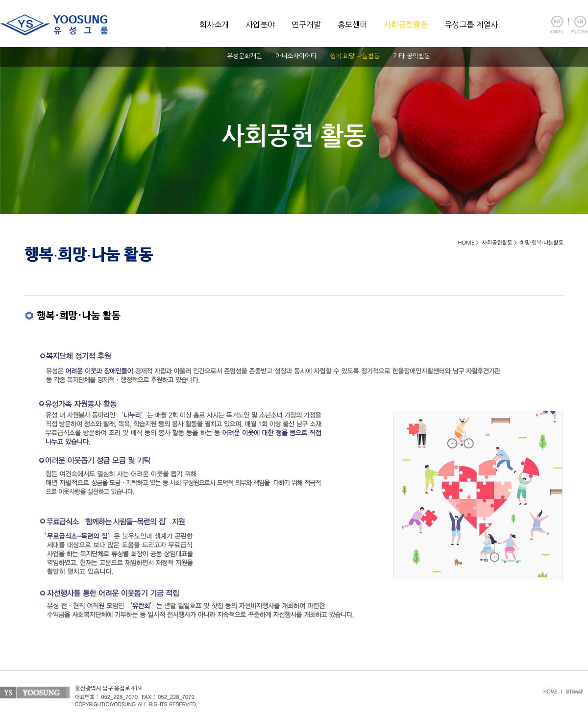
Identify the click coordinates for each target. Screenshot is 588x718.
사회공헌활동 (406, 25)
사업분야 (260, 25)
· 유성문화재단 (243, 56)
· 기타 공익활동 (410, 56)
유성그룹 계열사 (471, 25)
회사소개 (214, 25)
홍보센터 (352, 25)
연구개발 (306, 25)
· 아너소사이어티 (294, 56)
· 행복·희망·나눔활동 (353, 56)
